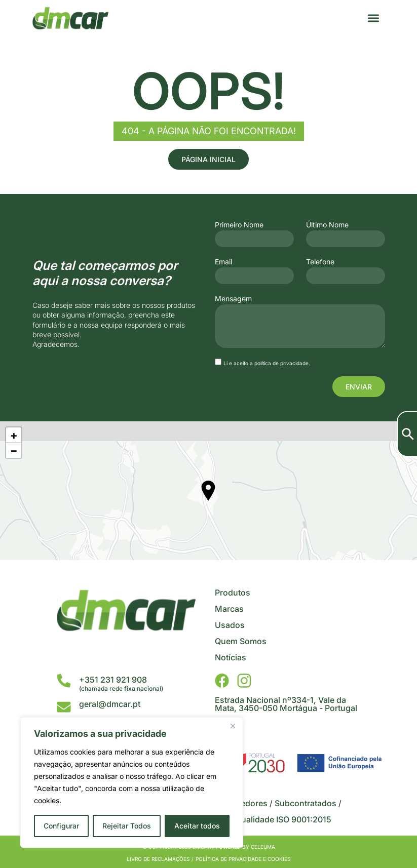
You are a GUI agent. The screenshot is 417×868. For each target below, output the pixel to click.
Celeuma (263, 847)
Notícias (231, 657)
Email (223, 262)
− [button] (14, 450)
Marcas (229, 609)
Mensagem (233, 299)
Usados (230, 625)
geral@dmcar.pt (110, 704)
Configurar (61, 826)
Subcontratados (306, 803)
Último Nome (327, 225)
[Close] (233, 726)
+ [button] (14, 435)
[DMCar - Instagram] (244, 681)
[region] (132, 782)
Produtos (233, 593)
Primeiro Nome (239, 225)
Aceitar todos (197, 826)
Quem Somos (241, 641)
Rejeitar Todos (127, 826)
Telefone (320, 262)
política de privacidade (281, 363)
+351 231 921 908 (113, 680)
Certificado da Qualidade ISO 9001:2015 (255, 819)
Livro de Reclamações (158, 859)
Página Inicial (208, 159)
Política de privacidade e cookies (243, 859)
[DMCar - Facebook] (222, 681)
